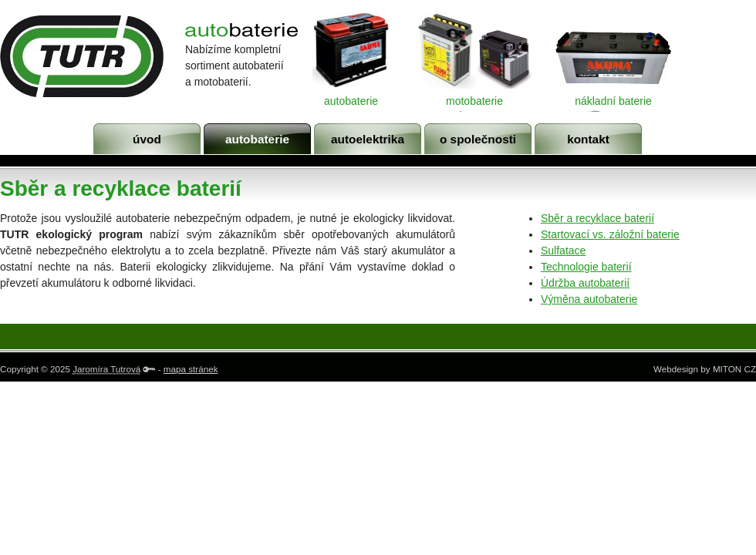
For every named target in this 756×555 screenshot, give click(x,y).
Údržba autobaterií (585, 283)
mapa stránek (191, 369)
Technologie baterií (586, 267)
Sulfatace (563, 251)
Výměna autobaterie (589, 299)
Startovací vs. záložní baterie (610, 234)
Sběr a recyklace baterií (597, 218)
